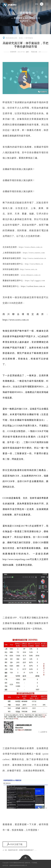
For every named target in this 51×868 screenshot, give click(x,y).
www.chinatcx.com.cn (31, 275)
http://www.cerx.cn (29, 270)
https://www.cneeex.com (34, 253)
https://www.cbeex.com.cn (31, 247)
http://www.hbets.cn (34, 264)
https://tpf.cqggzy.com (35, 281)
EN (37, 4)
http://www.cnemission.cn (35, 258)
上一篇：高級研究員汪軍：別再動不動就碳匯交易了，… (20, 850)
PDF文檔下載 (15, 844)
